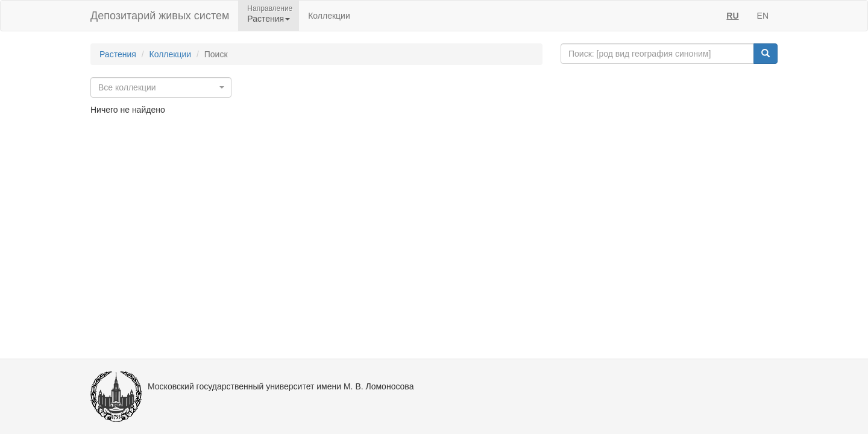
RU (732, 16)
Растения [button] (269, 19)
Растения (118, 54)
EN (763, 16)
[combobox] (161, 87)
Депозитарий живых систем (160, 16)
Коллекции (329, 16)
